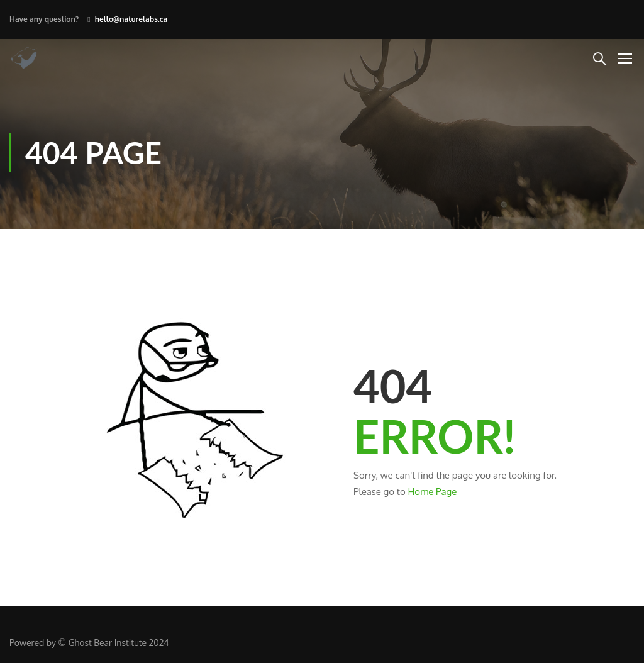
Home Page (432, 492)
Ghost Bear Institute (108, 643)
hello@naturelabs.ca (131, 19)
